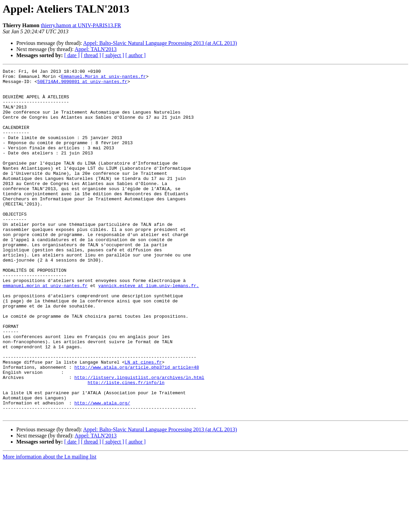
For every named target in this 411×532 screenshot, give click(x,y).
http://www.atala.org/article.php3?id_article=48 (137, 427)
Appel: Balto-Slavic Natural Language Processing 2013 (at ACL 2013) (160, 43)
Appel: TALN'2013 (96, 49)
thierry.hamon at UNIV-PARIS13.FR (81, 25)
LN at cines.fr (143, 421)
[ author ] (136, 55)
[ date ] (72, 55)
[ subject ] (113, 55)
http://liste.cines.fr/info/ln (126, 446)
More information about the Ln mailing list (50, 526)
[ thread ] (91, 55)
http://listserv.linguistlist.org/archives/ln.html (139, 439)
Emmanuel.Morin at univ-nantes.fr (104, 78)
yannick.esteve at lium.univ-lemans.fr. (149, 329)
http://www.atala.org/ (102, 470)
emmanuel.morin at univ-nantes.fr (45, 329)
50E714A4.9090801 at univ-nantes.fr (82, 84)
